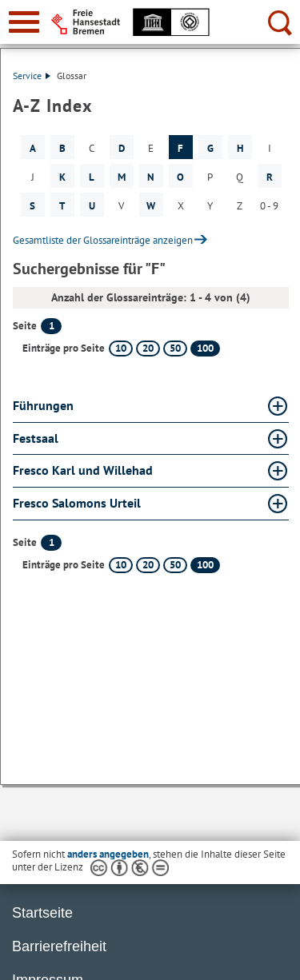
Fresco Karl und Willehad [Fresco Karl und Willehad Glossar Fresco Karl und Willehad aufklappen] (83, 470)
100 (205, 348)
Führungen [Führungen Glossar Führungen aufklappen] (43, 405)
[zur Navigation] (24, 22)
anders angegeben (108, 854)
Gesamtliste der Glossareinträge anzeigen (103, 240)
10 (121, 348)
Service (32, 76)
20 (148, 348)
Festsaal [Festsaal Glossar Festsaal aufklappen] (36, 438)
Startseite (42, 913)
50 (175, 348)
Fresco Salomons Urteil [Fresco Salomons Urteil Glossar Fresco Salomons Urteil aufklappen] (77, 503)
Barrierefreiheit (59, 946)
